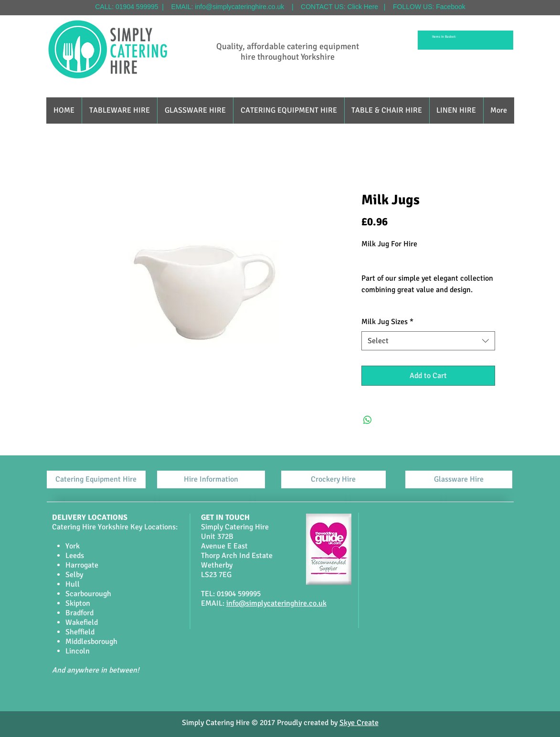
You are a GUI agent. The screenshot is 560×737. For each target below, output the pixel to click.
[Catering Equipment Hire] (96, 479)
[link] (446, 37)
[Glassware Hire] (459, 479)
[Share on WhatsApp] (368, 420)
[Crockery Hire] (333, 479)
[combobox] (428, 341)
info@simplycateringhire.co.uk (239, 7)
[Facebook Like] (269, 693)
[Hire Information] (211, 479)
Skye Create (359, 723)
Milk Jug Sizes (387, 322)
